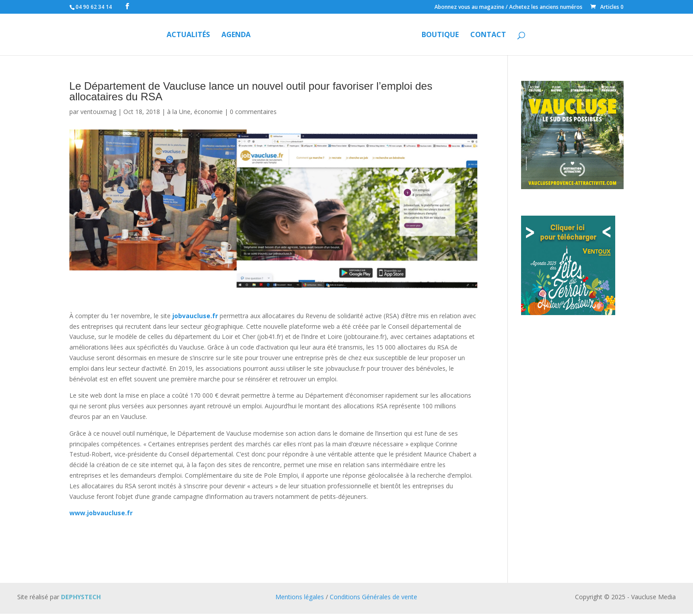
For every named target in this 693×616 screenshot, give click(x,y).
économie (208, 112)
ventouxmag (98, 112)
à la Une (179, 112)
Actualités (188, 35)
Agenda (236, 35)
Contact (488, 35)
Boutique (440, 35)
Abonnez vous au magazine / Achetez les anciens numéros (508, 8)
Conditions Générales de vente (373, 597)
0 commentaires (253, 112)
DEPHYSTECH (81, 597)
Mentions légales (300, 597)
